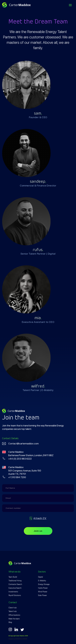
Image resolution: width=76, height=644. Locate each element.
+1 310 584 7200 (17, 477)
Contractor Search (15, 584)
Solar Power (42, 595)
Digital (40, 577)
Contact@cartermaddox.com (23, 444)
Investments (13, 592)
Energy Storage (44, 584)
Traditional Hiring (15, 581)
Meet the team (14, 619)
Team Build (13, 577)
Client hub (13, 608)
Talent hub (13, 611)
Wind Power (43, 592)
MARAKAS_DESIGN (21, 639)
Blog (10, 622)
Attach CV (40, 518)
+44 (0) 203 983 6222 (20, 459)
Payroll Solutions (15, 595)
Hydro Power (43, 588)
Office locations (14, 615)
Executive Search (15, 588)
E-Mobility (42, 581)
